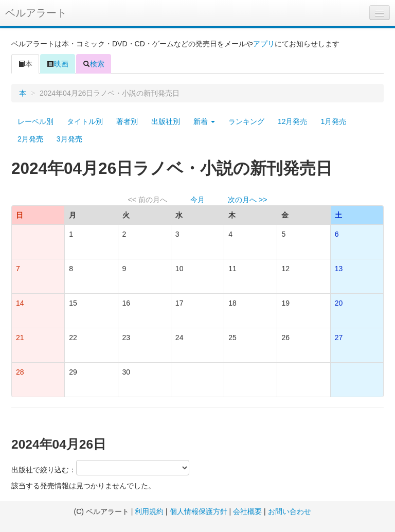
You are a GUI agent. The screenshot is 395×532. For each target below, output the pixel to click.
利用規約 (149, 511)
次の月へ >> (247, 200)
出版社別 (166, 121)
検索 (94, 64)
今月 (197, 200)
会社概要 (247, 511)
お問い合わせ (290, 511)
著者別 (127, 121)
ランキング (246, 121)
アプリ (264, 44)
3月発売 (69, 139)
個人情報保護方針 (199, 511)
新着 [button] (204, 121)
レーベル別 (35, 121)
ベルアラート (36, 13)
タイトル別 (85, 121)
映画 (58, 64)
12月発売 (293, 121)
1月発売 (333, 121)
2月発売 (30, 139)
